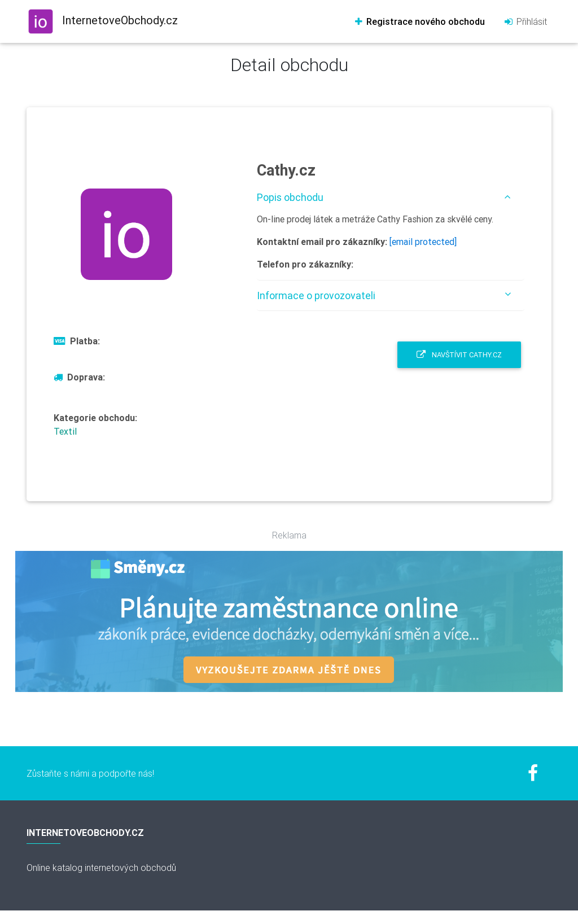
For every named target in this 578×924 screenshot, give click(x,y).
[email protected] (423, 242)
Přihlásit (525, 21)
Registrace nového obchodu (419, 21)
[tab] (391, 197)
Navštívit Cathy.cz (459, 355)
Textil (65, 431)
